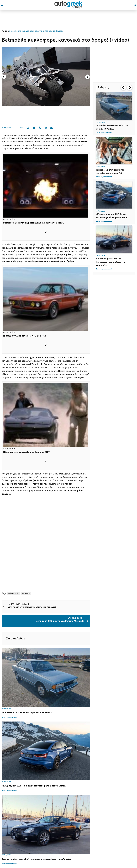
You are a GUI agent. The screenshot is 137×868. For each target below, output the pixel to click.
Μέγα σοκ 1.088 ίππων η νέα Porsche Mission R (60, 621)
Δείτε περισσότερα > (9, 717)
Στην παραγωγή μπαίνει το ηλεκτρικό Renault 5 (32, 607)
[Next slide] (87, 77)
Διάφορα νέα (14, 593)
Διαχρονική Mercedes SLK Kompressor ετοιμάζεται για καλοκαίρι (110, 262)
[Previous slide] (4, 77)
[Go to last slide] (123, 87)
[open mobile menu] (2, 5)
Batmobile (26, 593)
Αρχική (5, 31)
